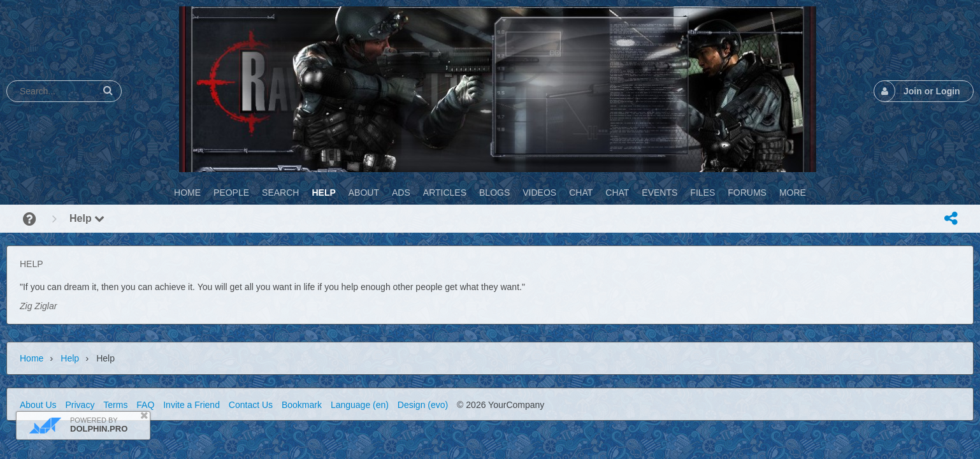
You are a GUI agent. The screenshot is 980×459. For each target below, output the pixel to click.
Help (87, 218)
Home (32, 358)
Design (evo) (423, 405)
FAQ (145, 405)
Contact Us (251, 405)
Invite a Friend (191, 405)
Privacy (80, 405)
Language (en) (360, 405)
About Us (38, 405)
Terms (115, 405)
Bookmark (302, 405)
